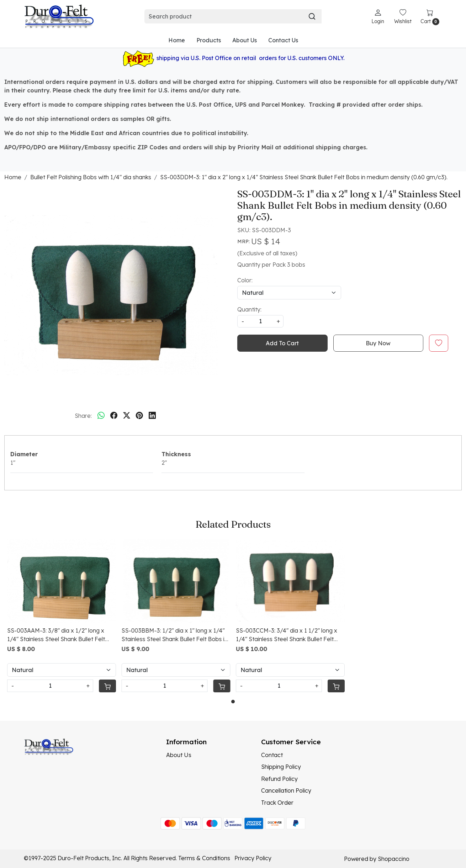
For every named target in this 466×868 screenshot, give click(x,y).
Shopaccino (394, 859)
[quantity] (260, 321)
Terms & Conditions (204, 858)
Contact (272, 755)
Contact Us (283, 40)
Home (177, 40)
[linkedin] (152, 416)
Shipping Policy (281, 767)
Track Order (277, 803)
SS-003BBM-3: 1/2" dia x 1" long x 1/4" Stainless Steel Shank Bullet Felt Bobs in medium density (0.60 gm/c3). (175, 635)
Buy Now (378, 343)
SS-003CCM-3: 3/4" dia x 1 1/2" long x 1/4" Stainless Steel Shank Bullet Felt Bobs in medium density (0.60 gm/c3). (287, 635)
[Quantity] (50, 686)
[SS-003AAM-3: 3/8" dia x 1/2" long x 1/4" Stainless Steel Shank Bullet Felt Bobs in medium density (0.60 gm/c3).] (62, 581)
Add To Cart (282, 343)
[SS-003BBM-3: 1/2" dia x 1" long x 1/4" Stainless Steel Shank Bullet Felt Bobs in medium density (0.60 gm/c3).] (176, 581)
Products (209, 40)
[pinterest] (139, 416)
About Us (245, 40)
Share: (83, 416)
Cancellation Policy (286, 790)
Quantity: (249, 309)
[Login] (378, 17)
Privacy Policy (253, 858)
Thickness (176, 454)
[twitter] (127, 416)
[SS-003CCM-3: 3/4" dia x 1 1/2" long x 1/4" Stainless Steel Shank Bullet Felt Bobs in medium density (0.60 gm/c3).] (290, 581)
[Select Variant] (62, 670)
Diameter (24, 454)
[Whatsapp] (101, 416)
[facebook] (114, 416)
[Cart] (107, 686)
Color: (245, 280)
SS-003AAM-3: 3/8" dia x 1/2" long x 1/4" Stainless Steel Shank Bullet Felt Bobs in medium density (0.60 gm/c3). (58, 635)
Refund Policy (279, 779)
